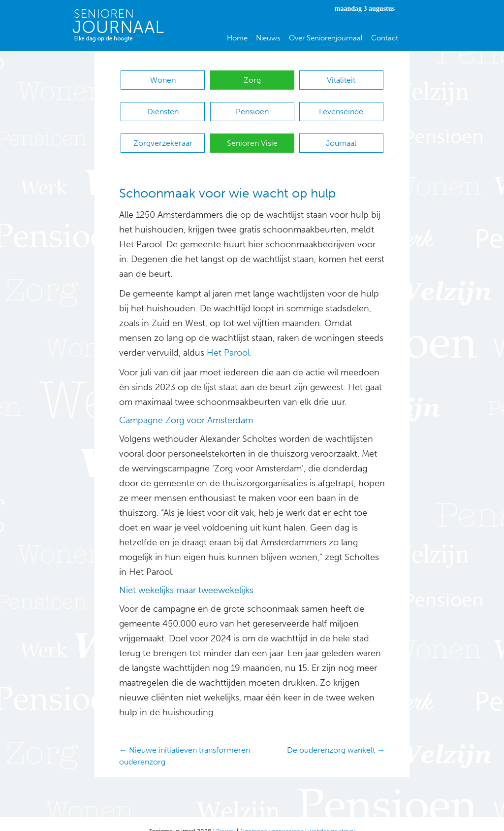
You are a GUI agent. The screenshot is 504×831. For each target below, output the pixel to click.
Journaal (341, 133)
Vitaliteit (341, 80)
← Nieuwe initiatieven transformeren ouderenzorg (185, 741)
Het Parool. (229, 338)
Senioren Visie (252, 133)
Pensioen (252, 107)
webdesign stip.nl (331, 816)
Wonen (163, 80)
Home (237, 38)
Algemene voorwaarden (272, 816)
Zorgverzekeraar (163, 133)
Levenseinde (341, 107)
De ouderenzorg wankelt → (336, 736)
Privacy (226, 816)
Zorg (252, 80)
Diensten (163, 107)
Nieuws (268, 38)
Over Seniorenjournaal (326, 38)
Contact (385, 38)
